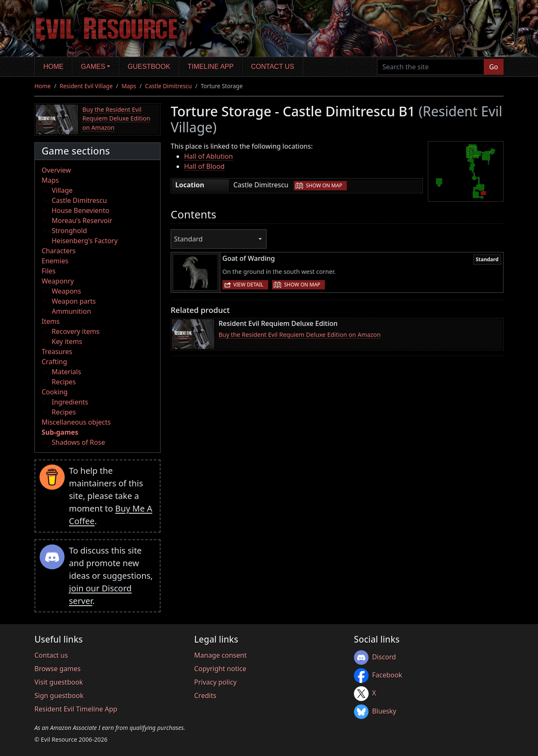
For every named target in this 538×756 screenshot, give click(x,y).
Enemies (55, 261)
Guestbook (149, 67)
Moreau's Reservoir (82, 220)
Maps (129, 86)
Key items (67, 341)
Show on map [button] (324, 185)
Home (53, 67)
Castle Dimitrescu (168, 86)
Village (62, 190)
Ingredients (70, 402)
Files (49, 271)
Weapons (66, 291)
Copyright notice (220, 669)
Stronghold (69, 231)
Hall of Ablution (208, 156)
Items (51, 321)
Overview (56, 170)
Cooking (55, 392)
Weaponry (58, 281)
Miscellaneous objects (76, 422)
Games (93, 67)
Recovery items (76, 331)
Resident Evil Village (86, 86)
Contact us (273, 67)
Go (494, 67)
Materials (66, 372)
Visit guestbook (59, 682)
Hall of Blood (204, 166)
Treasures (57, 352)
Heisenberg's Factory (85, 241)
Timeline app (211, 67)
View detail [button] (248, 285)
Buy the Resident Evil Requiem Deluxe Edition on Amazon (116, 118)
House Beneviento (80, 210)
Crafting (54, 362)
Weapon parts (74, 301)
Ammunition (71, 311)
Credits (205, 696)
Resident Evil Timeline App (76, 709)
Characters (59, 251)
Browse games (58, 669)
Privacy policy (215, 682)
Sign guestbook (59, 696)
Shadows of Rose (78, 442)
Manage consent (220, 655)
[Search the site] (431, 67)
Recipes (64, 382)
